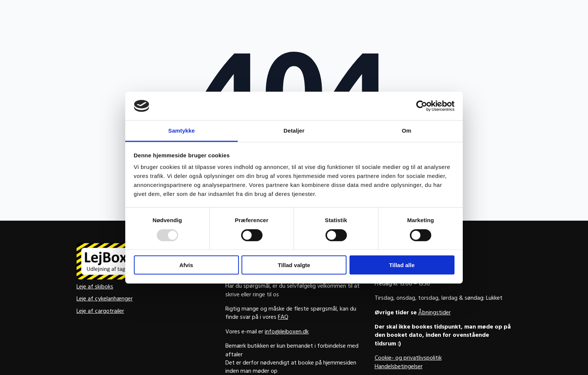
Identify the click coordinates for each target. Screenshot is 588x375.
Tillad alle (402, 265)
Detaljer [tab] (294, 131)
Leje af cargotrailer (100, 312)
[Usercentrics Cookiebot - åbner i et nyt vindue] (422, 106)
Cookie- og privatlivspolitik (408, 359)
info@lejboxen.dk (287, 332)
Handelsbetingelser (399, 367)
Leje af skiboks (95, 287)
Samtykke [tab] (182, 131)
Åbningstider (434, 313)
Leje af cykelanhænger (105, 299)
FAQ (283, 318)
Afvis (186, 265)
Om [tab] (406, 131)
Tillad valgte (294, 265)
